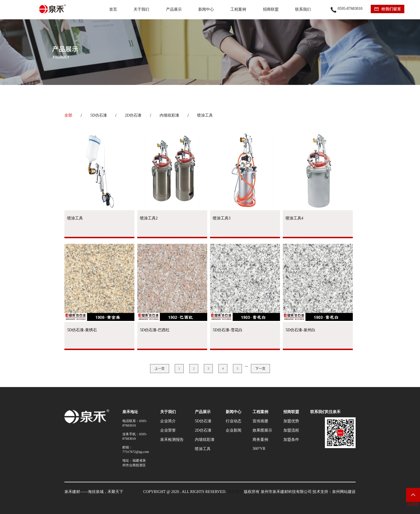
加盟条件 (291, 440)
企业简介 (168, 421)
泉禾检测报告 (172, 440)
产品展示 (174, 9)
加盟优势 (291, 421)
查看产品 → (99, 238)
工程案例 (238, 9)
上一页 (160, 369)
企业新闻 (234, 430)
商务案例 (260, 440)
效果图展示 (262, 430)
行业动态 (234, 421)
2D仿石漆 (133, 115)
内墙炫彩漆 (169, 115)
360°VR (259, 449)
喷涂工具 (205, 115)
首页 (113, 9)
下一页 (260, 369)
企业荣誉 (168, 430)
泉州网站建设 (344, 492)
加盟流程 (291, 430)
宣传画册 (260, 421)
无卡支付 (235, 492)
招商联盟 (271, 9)
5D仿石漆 (98, 115)
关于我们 (141, 9)
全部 (68, 115)
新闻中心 (206, 9)
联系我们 (303, 9)
